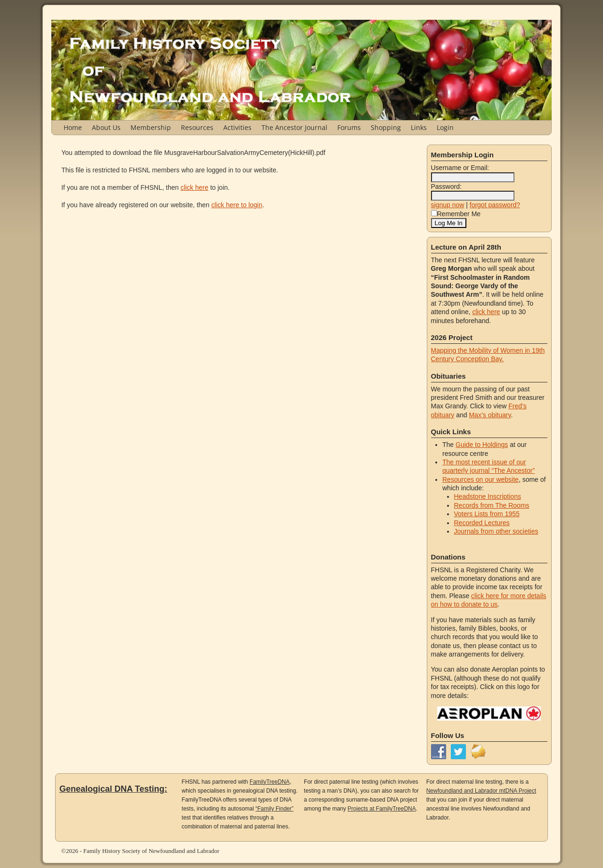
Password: (446, 187)
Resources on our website (481, 479)
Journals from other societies (496, 531)
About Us (106, 127)
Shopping (386, 127)
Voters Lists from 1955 (487, 514)
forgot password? (495, 205)
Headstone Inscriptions (488, 496)
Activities (237, 127)
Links (419, 127)
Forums (349, 127)
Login (445, 127)
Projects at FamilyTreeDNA (382, 809)
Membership (151, 127)
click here (194, 187)
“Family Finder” (274, 809)
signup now (448, 205)
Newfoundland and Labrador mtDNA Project (481, 791)
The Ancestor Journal (294, 127)
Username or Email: (460, 168)
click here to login (237, 205)
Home (73, 127)
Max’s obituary (490, 415)
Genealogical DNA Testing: (113, 789)
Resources (197, 127)
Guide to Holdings (482, 445)
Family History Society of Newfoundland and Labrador (151, 851)
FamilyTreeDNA (270, 782)
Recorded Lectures (482, 523)
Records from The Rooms (492, 505)
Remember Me (456, 214)
